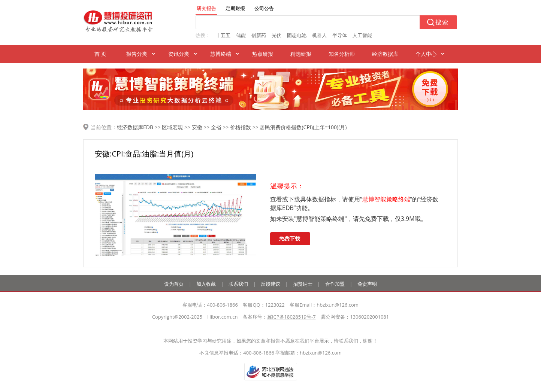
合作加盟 (335, 284)
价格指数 (241, 127)
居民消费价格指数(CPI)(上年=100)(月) (303, 127)
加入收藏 (206, 284)
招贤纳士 (303, 284)
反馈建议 (270, 284)
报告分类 (137, 54)
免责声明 (367, 284)
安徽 (197, 127)
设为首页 (174, 284)
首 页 (100, 54)
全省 (216, 127)
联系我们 (238, 284)
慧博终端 (221, 54)
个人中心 (426, 54)
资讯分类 (179, 54)
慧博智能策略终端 (386, 199)
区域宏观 (172, 127)
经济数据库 (385, 54)
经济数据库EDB (135, 127)
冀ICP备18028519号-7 (291, 317)
